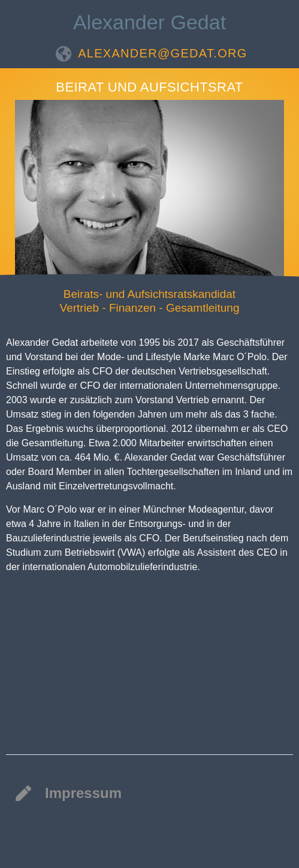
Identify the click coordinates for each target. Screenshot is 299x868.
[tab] (149, 793)
